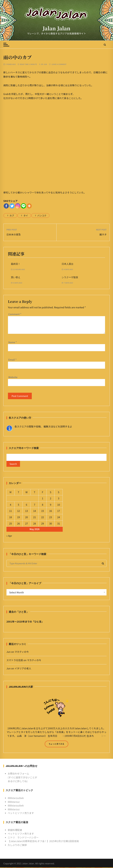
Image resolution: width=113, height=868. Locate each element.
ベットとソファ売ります (21, 814)
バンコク (42, 215)
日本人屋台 (68, 264)
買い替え (16, 277)
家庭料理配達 (15, 830)
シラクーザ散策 (70, 277)
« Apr (9, 536)
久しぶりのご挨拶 (17, 845)
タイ (26, 215)
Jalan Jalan (56, 28)
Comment (15, 314)
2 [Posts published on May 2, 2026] (51, 499)
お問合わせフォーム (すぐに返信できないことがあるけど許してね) (22, 778)
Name (13, 342)
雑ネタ (103, 234)
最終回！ (16, 264)
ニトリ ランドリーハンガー (23, 838)
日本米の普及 (14, 234)
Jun (45, 64)
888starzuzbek (16, 799)
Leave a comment (59, 64)
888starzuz (14, 802)
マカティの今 (22, 652)
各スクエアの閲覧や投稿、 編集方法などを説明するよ (43, 426)
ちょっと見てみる (56, 745)
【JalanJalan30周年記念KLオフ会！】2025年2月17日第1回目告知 (43, 842)
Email (13, 360)
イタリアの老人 (23, 669)
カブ (12, 215)
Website (13, 377)
